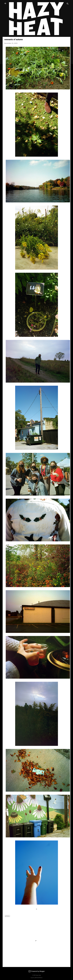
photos (7, 916)
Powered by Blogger (36, 971)
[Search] (68, 4)
